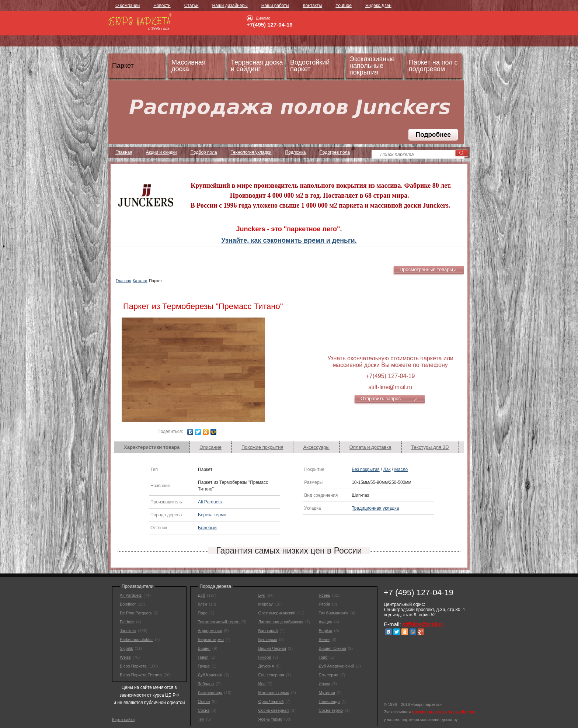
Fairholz (127, 622)
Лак (387, 469)
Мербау (266, 604)
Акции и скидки (161, 152)
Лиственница (210, 693)
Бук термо (268, 639)
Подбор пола (204, 152)
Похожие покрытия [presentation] (262, 447)
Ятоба (325, 604)
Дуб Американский (337, 666)
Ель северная (271, 675)
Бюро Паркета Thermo (141, 675)
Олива (204, 701)
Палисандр (329, 701)
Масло (401, 469)
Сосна (204, 710)
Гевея (203, 657)
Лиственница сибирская (281, 622)
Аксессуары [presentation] (316, 447)
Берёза (326, 631)
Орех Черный (271, 701)
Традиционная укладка (375, 508)
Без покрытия (366, 469)
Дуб (202, 595)
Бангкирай (268, 631)
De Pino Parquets (136, 613)
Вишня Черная (272, 648)
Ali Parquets (210, 502)
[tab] (152, 447)
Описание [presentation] (210, 447)
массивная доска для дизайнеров (443, 712)
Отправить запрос (381, 398)
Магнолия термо (274, 693)
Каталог (140, 281)
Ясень (325, 595)
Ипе (262, 684)
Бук (262, 595)
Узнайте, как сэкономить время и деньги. (289, 240)
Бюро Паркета (133, 666)
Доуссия (266, 666)
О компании (128, 6)
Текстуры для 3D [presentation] (430, 447)
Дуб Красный (210, 675)
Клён (203, 604)
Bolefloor (128, 604)
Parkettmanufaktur (136, 639)
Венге (324, 639)
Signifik (126, 648)
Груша (204, 666)
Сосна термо (331, 710)
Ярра (203, 613)
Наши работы (275, 6)
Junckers (128, 631)
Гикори (265, 657)
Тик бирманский (334, 613)
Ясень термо (270, 719)
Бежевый (207, 528)
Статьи (191, 6)
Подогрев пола (335, 152)
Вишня (204, 648)
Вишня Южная (332, 648)
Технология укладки (251, 152)
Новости (162, 6)
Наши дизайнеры (230, 6)
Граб (323, 657)
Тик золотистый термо (219, 622)
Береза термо (212, 515)
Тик (201, 719)
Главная (124, 152)
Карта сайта (123, 720)
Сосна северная (274, 710)
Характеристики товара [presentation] (152, 447)
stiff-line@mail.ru (423, 624)
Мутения (327, 693)
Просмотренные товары (426, 269)
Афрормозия (210, 631)
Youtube (344, 6)
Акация (326, 622)
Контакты (312, 6)
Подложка (296, 152)
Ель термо (329, 675)
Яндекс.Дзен (378, 6)
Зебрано (206, 684)
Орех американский (277, 613)
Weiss (125, 657)
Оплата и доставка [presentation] (370, 447)
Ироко (325, 684)
